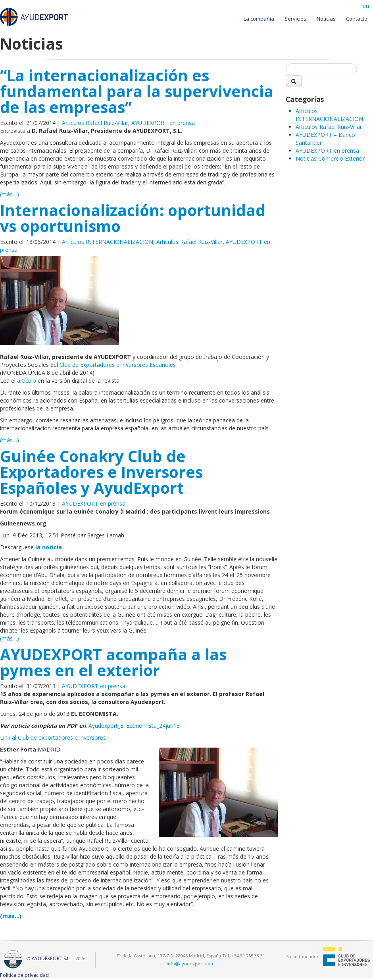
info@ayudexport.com (191, 964)
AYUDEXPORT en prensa (163, 123)
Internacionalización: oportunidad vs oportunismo (133, 218)
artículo (27, 381)
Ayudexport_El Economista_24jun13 (134, 726)
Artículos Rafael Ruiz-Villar (95, 123)
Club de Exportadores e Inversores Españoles (118, 365)
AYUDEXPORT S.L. (51, 958)
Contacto (357, 19)
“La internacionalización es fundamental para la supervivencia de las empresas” (137, 91)
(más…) (10, 194)
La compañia (259, 19)
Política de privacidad (24, 975)
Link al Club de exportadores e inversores (53, 737)
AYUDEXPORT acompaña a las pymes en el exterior (113, 662)
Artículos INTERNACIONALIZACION (108, 242)
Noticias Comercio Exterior (330, 158)
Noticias (326, 19)
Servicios (295, 19)
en (366, 6)
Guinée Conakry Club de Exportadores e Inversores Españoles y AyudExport (101, 472)
